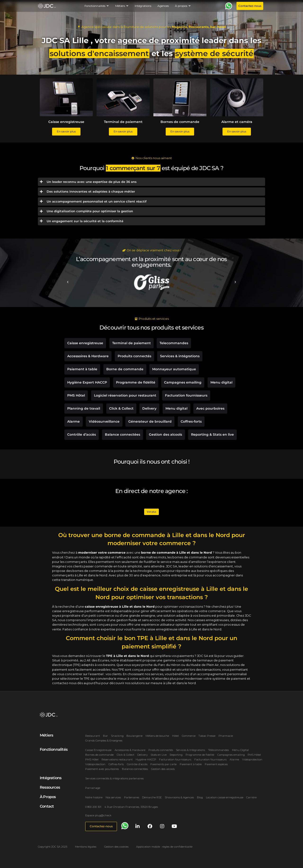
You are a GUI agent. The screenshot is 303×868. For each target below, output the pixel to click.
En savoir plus (66, 131)
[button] (68, 282)
